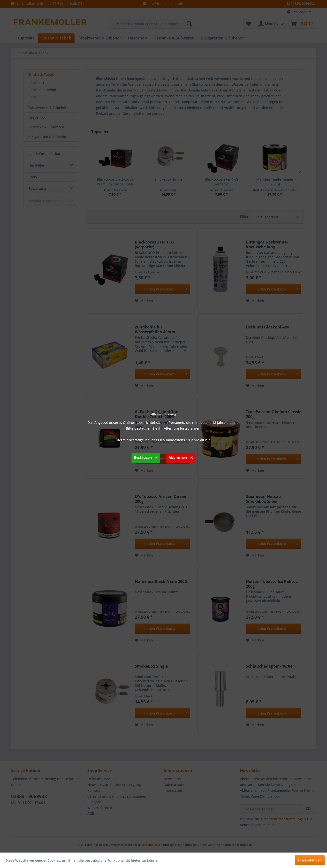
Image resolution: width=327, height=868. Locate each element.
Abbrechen (181, 457)
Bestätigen (146, 457)
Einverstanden (310, 860)
